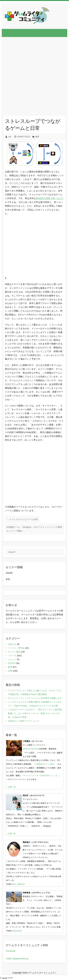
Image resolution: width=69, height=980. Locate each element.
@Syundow (17, 931)
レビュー (12, 659)
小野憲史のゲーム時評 (45, 764)
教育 (37, 137)
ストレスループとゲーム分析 (22, 519)
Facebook (10, 951)
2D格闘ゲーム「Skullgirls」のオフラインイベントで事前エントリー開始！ (34, 529)
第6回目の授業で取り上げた (50, 198)
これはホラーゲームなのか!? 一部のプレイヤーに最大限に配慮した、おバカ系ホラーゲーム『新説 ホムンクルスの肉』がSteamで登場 (36, 713)
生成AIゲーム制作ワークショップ (23, 721)
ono (10, 137)
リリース (12, 656)
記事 (10, 671)
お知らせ (12, 644)
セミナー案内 (14, 652)
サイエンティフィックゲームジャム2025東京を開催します (35, 698)
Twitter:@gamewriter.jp (17, 959)
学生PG (12, 663)
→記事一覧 (11, 787)
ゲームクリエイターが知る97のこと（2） (41, 776)
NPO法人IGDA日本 (31, 749)
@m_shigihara (18, 884)
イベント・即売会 (16, 648)
